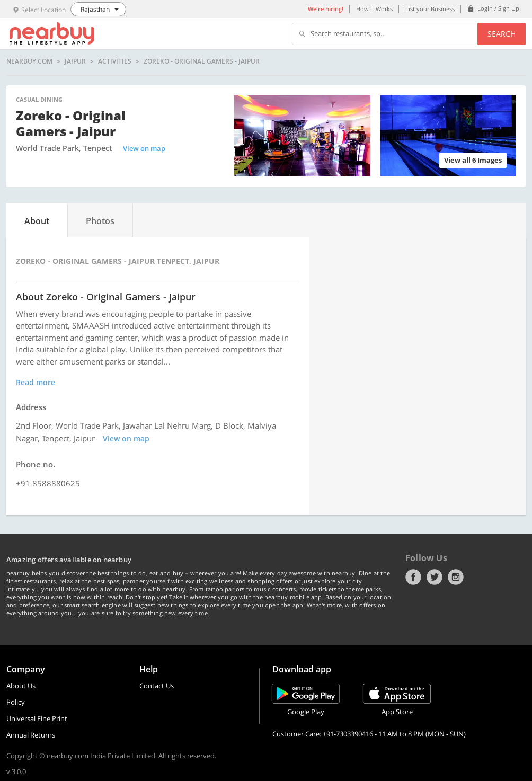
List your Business (430, 9)
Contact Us (157, 686)
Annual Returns (31, 735)
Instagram (456, 577)
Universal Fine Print (37, 718)
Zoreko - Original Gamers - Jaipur (202, 61)
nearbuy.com (29, 61)
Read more (36, 382)
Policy (16, 702)
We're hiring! (326, 9)
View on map (144, 148)
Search (502, 34)
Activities (115, 61)
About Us (21, 686)
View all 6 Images (473, 160)
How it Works (374, 9)
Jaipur (75, 61)
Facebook (413, 577)
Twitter (435, 577)
